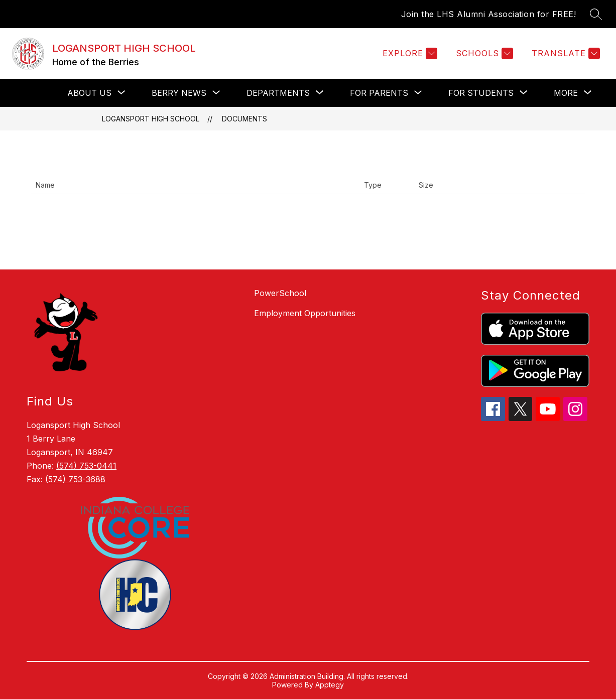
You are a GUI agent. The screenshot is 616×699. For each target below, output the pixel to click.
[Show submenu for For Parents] (379, 93)
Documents (244, 119)
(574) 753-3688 (75, 479)
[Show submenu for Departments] (278, 93)
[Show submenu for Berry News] (179, 93)
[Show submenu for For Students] (481, 93)
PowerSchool (280, 293)
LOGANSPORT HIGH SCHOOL (151, 119)
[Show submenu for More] (566, 93)
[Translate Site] (565, 53)
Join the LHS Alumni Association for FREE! (489, 14)
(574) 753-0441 (86, 466)
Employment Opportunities (305, 313)
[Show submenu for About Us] (89, 93)
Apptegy (330, 685)
